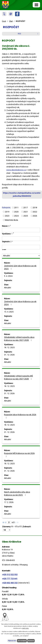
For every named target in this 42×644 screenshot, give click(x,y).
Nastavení (31, 641)
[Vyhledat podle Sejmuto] (21, 247)
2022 (35, 212)
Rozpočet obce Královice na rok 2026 (20, 416)
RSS (28, 34)
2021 (26, 212)
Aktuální (8, 288)
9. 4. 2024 (8, 276)
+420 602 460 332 (10, 583)
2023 (7, 216)
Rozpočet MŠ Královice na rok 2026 (19, 455)
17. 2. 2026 (9, 502)
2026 (35, 216)
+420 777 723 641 (10, 579)
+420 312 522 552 (10, 574)
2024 (16, 216)
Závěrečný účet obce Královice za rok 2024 (20, 303)
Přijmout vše (12, 641)
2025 (26, 216)
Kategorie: (6, 207)
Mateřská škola (11, 220)
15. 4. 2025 (9, 312)
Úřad (11, 21)
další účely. (26, 628)
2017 (26, 208)
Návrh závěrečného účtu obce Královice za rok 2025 (17, 494)
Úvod (4, 21)
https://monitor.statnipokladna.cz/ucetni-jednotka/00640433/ (22, 194)
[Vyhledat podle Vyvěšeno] (21, 239)
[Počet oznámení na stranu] (6, 530)
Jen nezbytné (22, 641)
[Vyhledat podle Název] (21, 230)
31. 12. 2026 (9, 355)
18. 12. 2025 (9, 347)
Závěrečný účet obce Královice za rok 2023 (20, 267)
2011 (16, 208)
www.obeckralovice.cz (16, 170)
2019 (7, 212)
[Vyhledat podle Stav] (21, 256)
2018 (35, 208)
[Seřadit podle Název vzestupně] (11, 225)
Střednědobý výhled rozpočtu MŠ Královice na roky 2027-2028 (18, 377)
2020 (16, 212)
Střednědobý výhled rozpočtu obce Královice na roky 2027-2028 (19, 339)
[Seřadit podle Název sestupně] (11, 226)
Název (6, 226)
